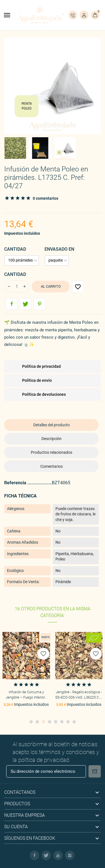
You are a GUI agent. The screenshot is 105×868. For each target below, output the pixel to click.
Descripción (52, 439)
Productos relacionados (52, 452)
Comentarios (52, 466)
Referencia (16, 483)
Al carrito (51, 286)
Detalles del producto (52, 425)
